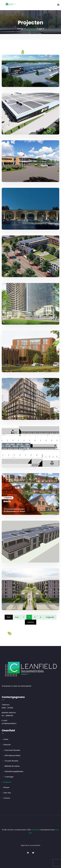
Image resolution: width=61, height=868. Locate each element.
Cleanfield (35, 830)
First (9, 617)
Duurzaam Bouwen (12, 750)
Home (20, 29)
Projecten (7, 782)
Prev (17, 617)
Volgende (50, 617)
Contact (7, 798)
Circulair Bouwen (11, 761)
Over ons (7, 793)
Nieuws (6, 787)
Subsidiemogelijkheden (14, 771)
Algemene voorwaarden (31, 845)
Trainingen (9, 777)
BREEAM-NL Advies (12, 766)
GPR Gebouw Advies (12, 755)
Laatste (31, 622)
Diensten (7, 745)
